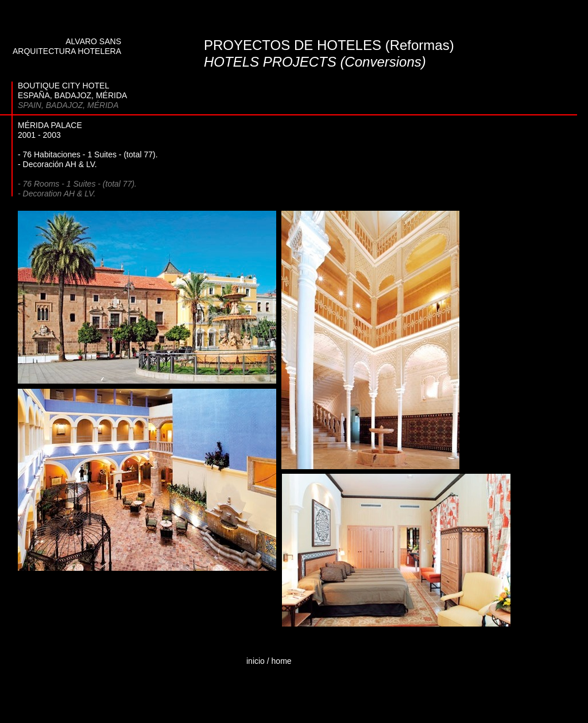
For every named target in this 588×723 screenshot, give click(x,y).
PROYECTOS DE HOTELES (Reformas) (329, 45)
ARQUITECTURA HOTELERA (67, 51)
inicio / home (269, 661)
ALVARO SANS (93, 41)
